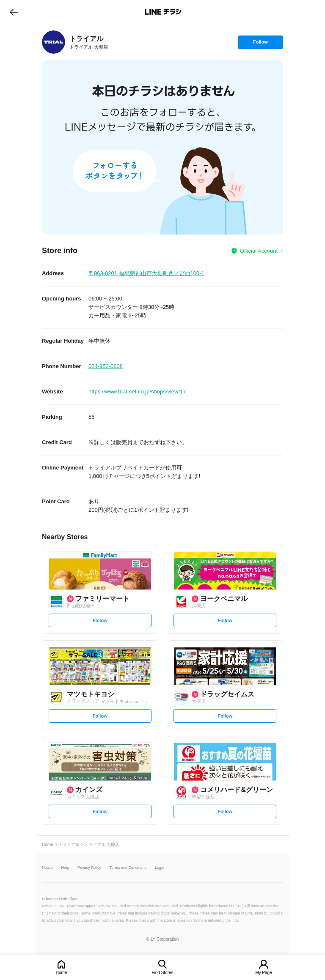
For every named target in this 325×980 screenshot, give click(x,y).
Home (62, 973)
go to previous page (14, 12)
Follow (260, 44)
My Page (263, 973)
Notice (47, 868)
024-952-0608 (106, 366)
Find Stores (162, 973)
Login (160, 868)
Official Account (259, 251)
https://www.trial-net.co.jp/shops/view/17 (137, 392)
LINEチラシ (163, 12)
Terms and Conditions (128, 868)
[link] (54, 42)
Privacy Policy (89, 868)
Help (65, 868)
